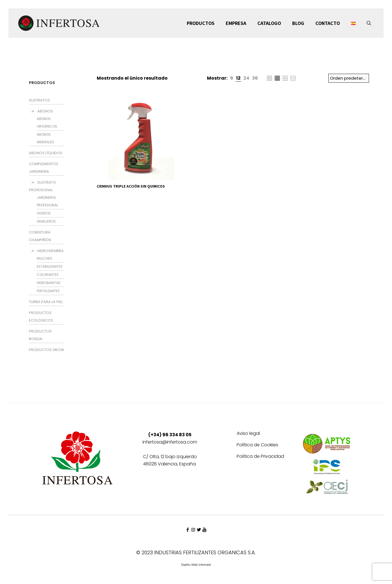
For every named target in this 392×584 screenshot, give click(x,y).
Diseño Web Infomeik (196, 565)
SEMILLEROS (46, 221)
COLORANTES (48, 275)
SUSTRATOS (39, 100)
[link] (232, 78)
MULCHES (44, 258)
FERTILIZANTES (48, 291)
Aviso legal (248, 434)
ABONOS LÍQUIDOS (46, 153)
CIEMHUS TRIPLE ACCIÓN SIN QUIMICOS (131, 186)
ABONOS (45, 111)
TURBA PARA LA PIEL (46, 302)
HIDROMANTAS (49, 283)
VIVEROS (44, 213)
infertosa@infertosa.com (170, 442)
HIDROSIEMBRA (50, 251)
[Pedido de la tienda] (349, 78)
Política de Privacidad (260, 457)
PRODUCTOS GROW (47, 350)
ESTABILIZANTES (50, 266)
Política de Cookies (257, 445)
